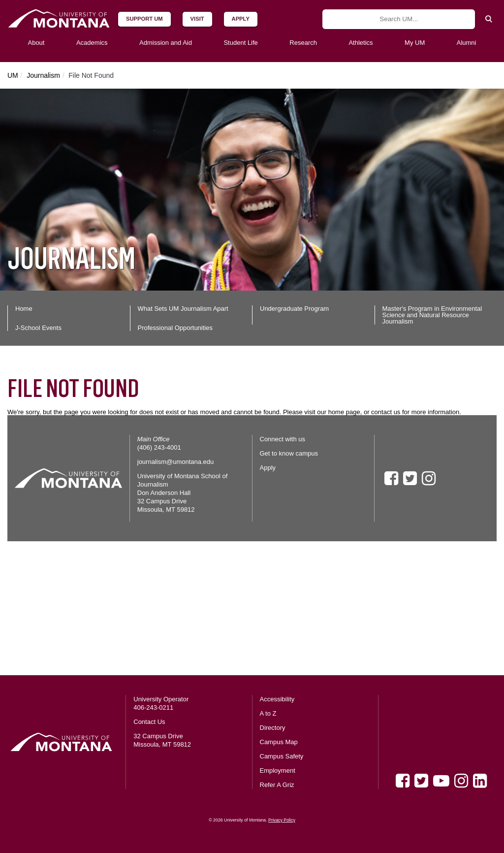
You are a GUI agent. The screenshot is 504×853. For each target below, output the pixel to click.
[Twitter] (421, 781)
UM (13, 75)
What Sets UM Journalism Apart (183, 309)
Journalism (43, 75)
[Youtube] (441, 781)
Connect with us (283, 439)
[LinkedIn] (480, 781)
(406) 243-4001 (159, 447)
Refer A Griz (277, 785)
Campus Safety (282, 756)
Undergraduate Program (294, 309)
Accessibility (277, 699)
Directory (273, 728)
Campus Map (279, 742)
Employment (278, 771)
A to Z (268, 713)
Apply (268, 468)
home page (344, 412)
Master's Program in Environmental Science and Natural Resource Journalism (432, 315)
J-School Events (38, 328)
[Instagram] (461, 781)
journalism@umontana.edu (176, 462)
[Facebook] (403, 781)
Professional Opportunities (175, 328)
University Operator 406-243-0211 (161, 703)
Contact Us (149, 722)
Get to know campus (289, 453)
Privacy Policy (282, 820)
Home (24, 309)
